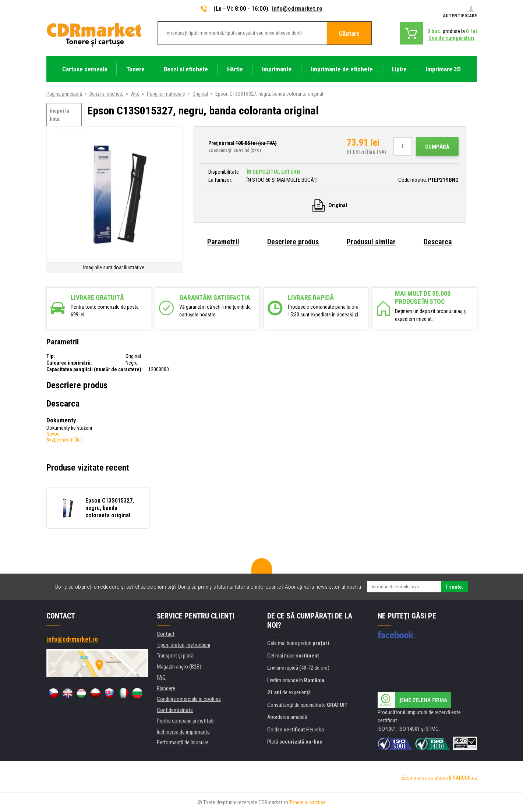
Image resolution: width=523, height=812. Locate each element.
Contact (166, 634)
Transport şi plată (175, 656)
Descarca (438, 242)
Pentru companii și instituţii (186, 721)
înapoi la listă (59, 115)
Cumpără (437, 147)
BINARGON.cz (463, 778)
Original (200, 94)
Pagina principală (64, 94)
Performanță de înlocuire (183, 742)
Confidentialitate (175, 710)
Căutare (349, 33)
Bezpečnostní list (64, 440)
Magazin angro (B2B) (179, 667)
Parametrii (223, 242)
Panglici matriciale (166, 94)
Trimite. (454, 587)
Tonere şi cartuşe (308, 802)
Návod (53, 434)
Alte (135, 94)
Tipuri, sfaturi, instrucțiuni (183, 645)
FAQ (161, 677)
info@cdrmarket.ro (297, 8)
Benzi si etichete (107, 94)
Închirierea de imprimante (183, 732)
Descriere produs (293, 242)
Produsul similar (371, 242)
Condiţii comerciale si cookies (189, 699)
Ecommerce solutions (425, 778)
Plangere (166, 688)
